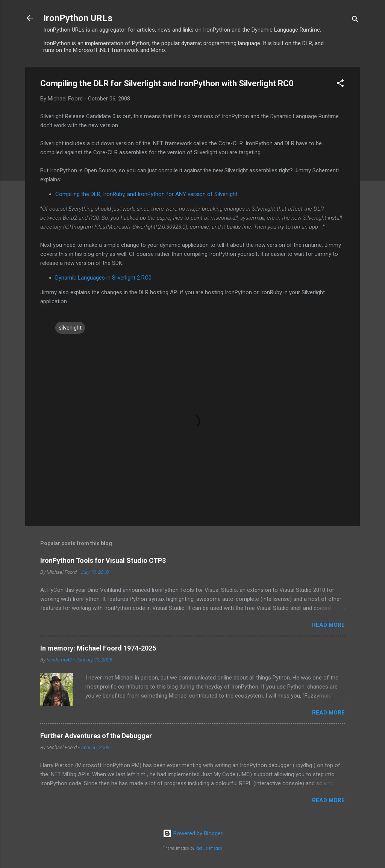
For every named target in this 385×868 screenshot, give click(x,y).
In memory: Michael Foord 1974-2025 (98, 648)
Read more (328, 625)
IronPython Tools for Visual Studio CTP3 (103, 560)
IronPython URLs (78, 18)
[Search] (355, 21)
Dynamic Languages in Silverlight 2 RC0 (103, 278)
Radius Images (209, 848)
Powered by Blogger (193, 833)
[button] (340, 84)
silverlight (70, 328)
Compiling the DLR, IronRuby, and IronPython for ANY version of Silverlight (146, 194)
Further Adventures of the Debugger (96, 736)
